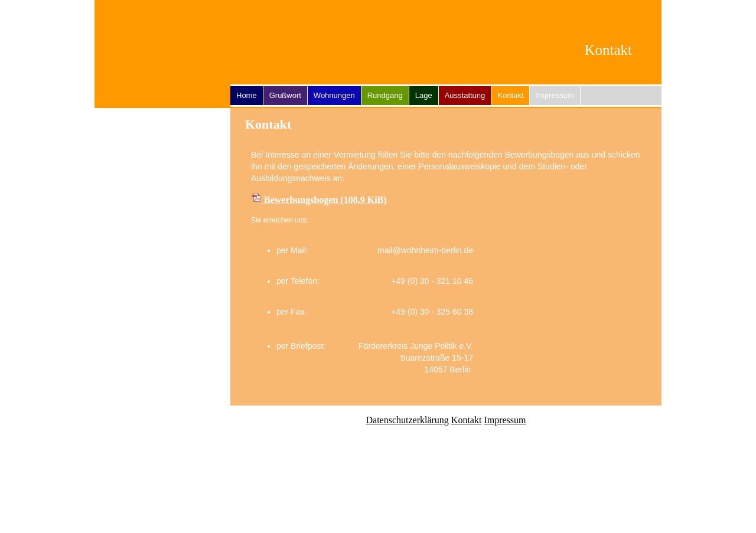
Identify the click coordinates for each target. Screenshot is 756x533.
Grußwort (285, 95)
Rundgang (385, 95)
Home (247, 95)
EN (638, 12)
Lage (424, 95)
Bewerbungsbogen (325, 200)
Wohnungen (334, 95)
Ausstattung (465, 95)
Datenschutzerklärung (407, 420)
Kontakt (467, 420)
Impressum (555, 95)
